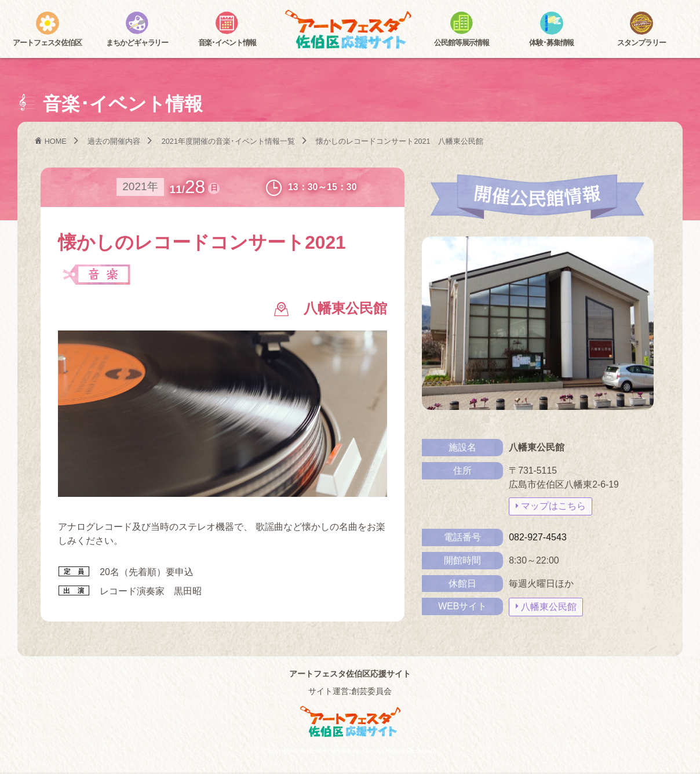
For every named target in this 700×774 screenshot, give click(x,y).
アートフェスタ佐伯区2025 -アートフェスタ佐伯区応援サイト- (350, 30)
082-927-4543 (538, 537)
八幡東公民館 (549, 607)
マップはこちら (553, 506)
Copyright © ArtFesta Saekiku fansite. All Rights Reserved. (350, 753)
